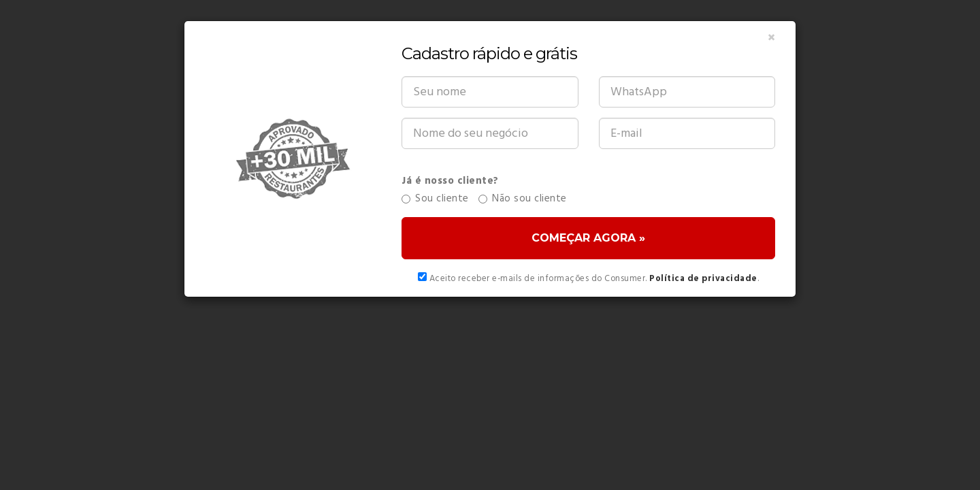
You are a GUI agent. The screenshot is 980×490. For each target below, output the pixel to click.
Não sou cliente (523, 199)
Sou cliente (435, 199)
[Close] (771, 38)
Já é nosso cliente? (450, 181)
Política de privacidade (703, 279)
